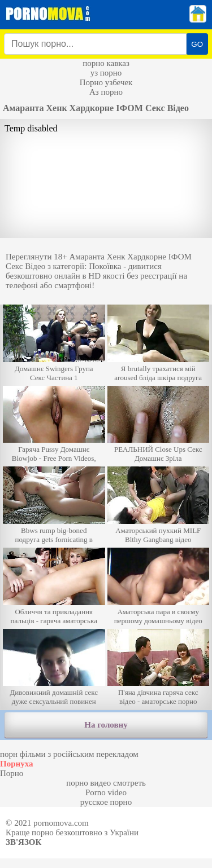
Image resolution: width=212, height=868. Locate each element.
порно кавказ (106, 63)
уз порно (106, 73)
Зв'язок (23, 842)
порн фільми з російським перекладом (69, 754)
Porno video (106, 792)
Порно (12, 773)
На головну (106, 725)
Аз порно (106, 92)
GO (197, 44)
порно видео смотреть (106, 783)
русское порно (106, 802)
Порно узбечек (106, 82)
